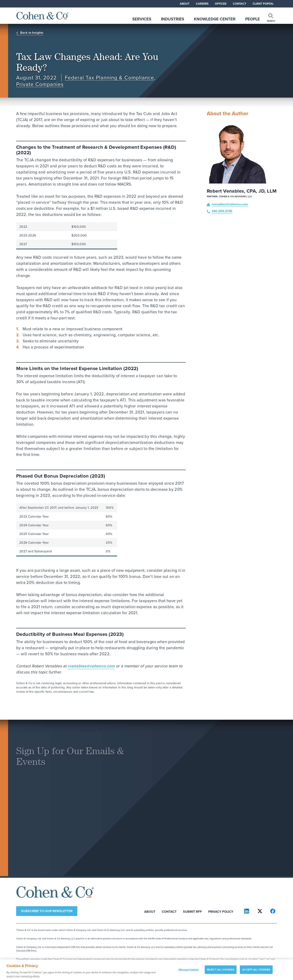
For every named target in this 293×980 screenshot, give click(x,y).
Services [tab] (142, 19)
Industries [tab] (173, 19)
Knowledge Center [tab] (215, 19)
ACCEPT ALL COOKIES (256, 971)
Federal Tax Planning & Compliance (109, 78)
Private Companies (40, 84)
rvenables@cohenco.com (91, 666)
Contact (239, 4)
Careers (202, 4)
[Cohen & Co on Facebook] (273, 911)
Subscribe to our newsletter (47, 911)
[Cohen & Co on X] (260, 911)
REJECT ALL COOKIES (221, 971)
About (185, 4)
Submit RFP (192, 911)
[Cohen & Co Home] (42, 16)
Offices (221, 4)
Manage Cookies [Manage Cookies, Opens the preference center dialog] (189, 971)
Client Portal (263, 4)
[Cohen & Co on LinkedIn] (247, 911)
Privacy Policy (221, 911)
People (253, 19)
